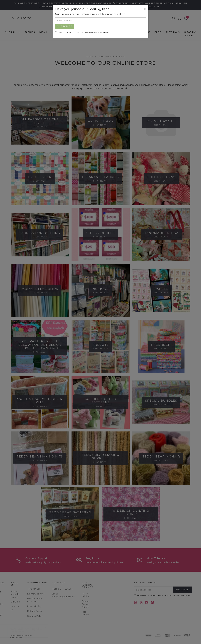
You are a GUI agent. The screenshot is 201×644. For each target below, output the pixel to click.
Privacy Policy (103, 32)
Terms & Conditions (87, 32)
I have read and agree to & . (82, 32)
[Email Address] (101, 21)
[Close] (145, 9)
